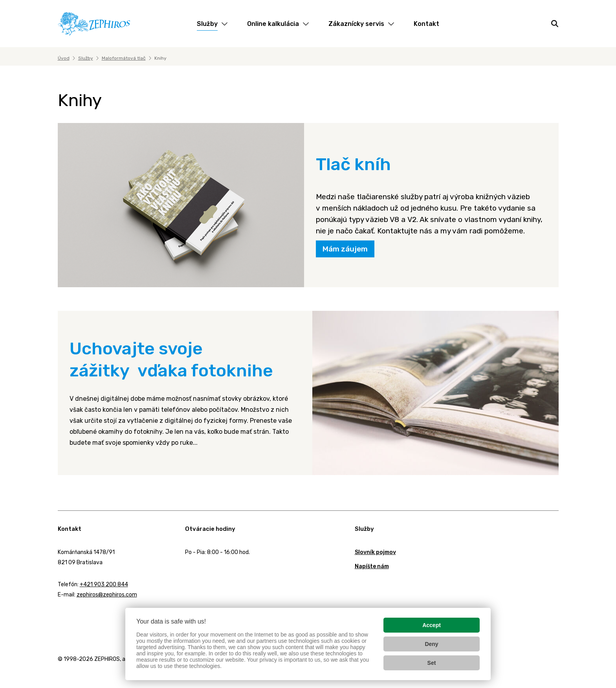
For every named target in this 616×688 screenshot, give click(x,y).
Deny (431, 644)
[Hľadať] (555, 24)
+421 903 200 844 (104, 584)
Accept (432, 625)
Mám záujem (345, 249)
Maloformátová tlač (124, 58)
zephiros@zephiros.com (107, 595)
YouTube (104, 615)
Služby (86, 58)
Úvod (64, 58)
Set (432, 663)
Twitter (81, 616)
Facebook (60, 615)
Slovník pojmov (375, 552)
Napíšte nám (372, 566)
